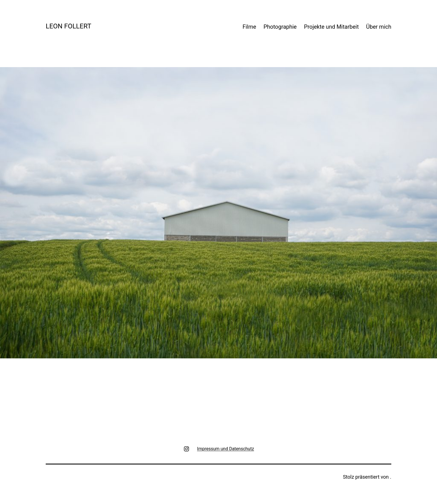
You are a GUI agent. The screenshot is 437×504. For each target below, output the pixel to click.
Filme (249, 27)
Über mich (379, 27)
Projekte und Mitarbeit (331, 27)
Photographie (280, 27)
